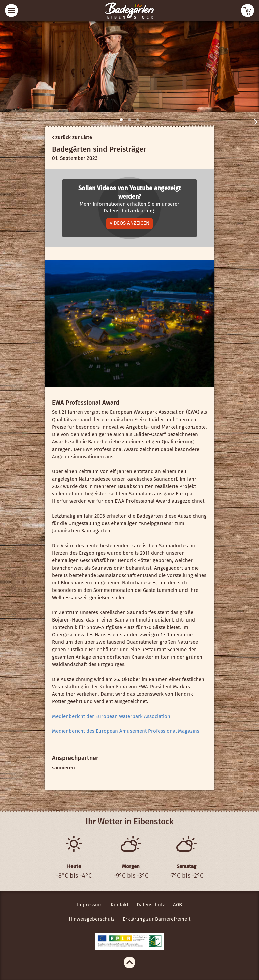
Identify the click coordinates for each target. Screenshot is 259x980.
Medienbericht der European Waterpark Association (111, 716)
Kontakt (120, 905)
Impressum (90, 905)
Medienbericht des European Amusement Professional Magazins (126, 731)
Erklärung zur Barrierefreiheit (156, 919)
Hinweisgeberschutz (92, 919)
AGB (178, 905)
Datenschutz (151, 905)
